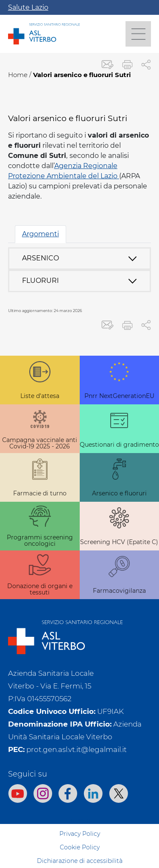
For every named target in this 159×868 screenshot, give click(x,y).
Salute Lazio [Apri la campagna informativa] (28, 7)
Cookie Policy (80, 847)
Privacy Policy (80, 834)
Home (18, 75)
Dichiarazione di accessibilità (80, 861)
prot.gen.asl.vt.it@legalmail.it (77, 749)
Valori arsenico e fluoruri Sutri (82, 75)
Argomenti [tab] (40, 234)
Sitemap (79, 820)
